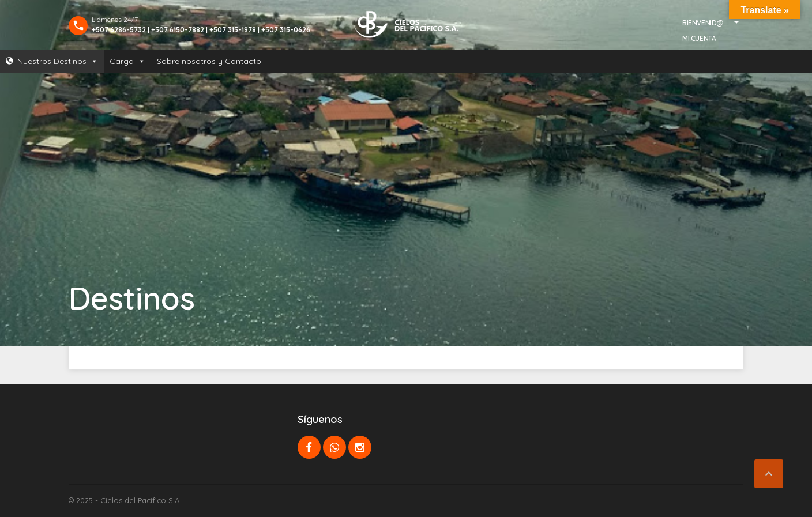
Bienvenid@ (703, 23)
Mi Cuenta (699, 38)
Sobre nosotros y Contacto (209, 61)
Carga (127, 61)
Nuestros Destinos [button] (58, 61)
